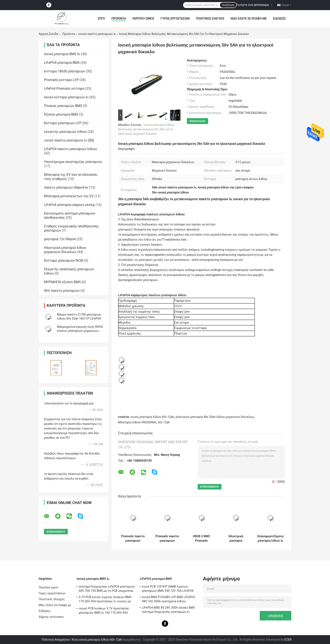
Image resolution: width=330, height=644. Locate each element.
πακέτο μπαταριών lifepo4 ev (66, 187)
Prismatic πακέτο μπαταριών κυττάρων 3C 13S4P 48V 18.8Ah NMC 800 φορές (133, 539)
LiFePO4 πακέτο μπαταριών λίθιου (70, 149)
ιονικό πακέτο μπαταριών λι (97, 34)
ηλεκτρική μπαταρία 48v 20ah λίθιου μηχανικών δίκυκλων (215, 417)
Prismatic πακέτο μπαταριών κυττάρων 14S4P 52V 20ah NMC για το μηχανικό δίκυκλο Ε (167, 539)
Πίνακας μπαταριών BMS (63, 106)
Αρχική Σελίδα (48, 34)
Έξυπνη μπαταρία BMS (61, 114)
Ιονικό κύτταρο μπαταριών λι (66, 97)
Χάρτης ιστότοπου (51, 617)
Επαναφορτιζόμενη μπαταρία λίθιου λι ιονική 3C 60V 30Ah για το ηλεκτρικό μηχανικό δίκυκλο (270, 539)
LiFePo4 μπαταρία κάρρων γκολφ (69, 205)
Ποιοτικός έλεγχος (210, 19)
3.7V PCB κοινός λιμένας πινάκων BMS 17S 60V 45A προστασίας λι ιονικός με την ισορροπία (105, 600)
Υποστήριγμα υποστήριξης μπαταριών (73, 162)
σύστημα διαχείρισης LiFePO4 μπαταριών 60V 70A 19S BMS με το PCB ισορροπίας (107, 589)
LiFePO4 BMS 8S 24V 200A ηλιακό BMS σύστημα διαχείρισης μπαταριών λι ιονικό (168, 610)
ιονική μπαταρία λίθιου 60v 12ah (152, 417)
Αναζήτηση (228, 5)
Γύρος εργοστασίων (175, 19)
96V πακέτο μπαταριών (62, 291)
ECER (288, 640)
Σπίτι (101, 19)
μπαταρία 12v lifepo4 (60, 239)
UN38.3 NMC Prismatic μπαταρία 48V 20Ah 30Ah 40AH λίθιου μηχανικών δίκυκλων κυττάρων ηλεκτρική (202, 539)
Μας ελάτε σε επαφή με (249, 19)
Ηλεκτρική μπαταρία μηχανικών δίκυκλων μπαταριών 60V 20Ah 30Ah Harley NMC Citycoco (236, 539)
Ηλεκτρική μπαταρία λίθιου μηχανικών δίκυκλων (65, 250)
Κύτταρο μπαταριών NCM (64, 261)
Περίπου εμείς (143, 19)
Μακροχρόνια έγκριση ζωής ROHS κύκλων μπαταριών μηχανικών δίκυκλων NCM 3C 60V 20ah (80, 331)
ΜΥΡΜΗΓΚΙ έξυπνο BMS (62, 282)
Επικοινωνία (198, 121)
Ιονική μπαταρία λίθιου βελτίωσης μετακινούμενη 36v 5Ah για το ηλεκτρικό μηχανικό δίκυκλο (146, 129)
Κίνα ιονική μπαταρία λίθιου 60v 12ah (97, 640)
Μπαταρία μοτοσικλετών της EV (69, 196)
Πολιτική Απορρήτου (56, 640)
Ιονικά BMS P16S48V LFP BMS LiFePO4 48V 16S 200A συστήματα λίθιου (168, 599)
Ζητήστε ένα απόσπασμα (252, 5)
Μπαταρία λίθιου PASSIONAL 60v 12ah (144, 422)
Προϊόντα (119, 19)
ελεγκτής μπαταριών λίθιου (65, 132)
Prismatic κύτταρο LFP (61, 80)
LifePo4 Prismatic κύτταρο (64, 89)
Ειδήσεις (279, 19)
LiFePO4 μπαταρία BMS (62, 63)
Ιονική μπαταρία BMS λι (62, 54)
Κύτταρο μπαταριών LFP (63, 123)
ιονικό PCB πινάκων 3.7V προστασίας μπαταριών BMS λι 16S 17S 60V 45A (104, 611)
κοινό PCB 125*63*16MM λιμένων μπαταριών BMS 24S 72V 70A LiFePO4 (168, 589)
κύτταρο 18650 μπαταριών (64, 71)
